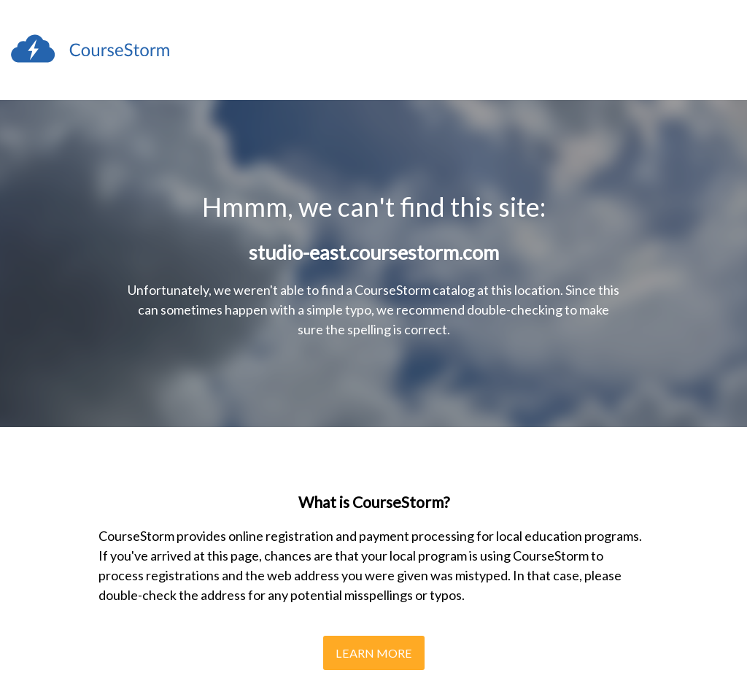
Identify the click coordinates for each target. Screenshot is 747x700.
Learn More (374, 653)
